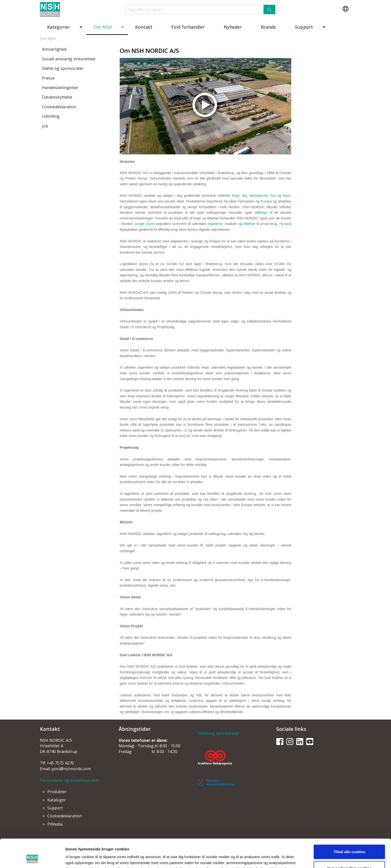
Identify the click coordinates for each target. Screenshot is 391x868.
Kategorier (59, 27)
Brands (268, 27)
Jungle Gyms (145, 224)
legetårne (215, 224)
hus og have (280, 196)
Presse (48, 78)
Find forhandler (188, 27)
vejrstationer (258, 196)
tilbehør (249, 224)
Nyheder (233, 27)
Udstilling (51, 116)
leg (244, 196)
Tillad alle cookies (349, 825)
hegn (236, 196)
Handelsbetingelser (60, 88)
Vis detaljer (258, 858)
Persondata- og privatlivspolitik (69, 780)
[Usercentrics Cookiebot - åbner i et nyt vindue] (32, 858)
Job (45, 126)
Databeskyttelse (57, 97)
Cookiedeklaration (59, 107)
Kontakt (144, 27)
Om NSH (103, 27)
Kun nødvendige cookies (349, 841)
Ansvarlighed (54, 49)
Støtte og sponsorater (63, 68)
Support (304, 27)
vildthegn (261, 213)
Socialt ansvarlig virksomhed (69, 59)
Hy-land (285, 224)
